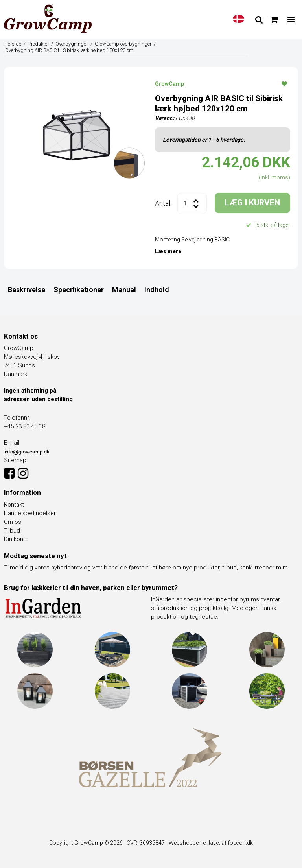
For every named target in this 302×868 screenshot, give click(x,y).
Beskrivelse (27, 290)
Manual (124, 290)
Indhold (157, 290)
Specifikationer (79, 290)
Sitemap (15, 460)
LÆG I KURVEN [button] (252, 203)
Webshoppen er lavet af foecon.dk (211, 843)
